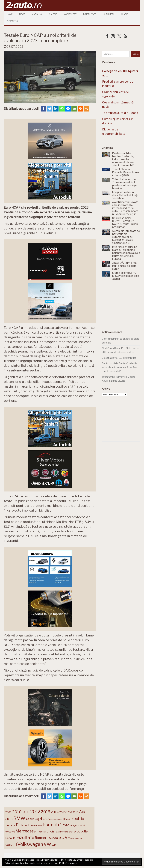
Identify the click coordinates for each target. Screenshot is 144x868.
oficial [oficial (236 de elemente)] (51, 831)
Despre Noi (13, 21)
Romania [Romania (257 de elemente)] (42, 838)
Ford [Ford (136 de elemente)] (40, 826)
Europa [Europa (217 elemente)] (10, 825)
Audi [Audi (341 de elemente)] (83, 812)
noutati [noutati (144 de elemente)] (42, 832)
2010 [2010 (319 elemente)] (17, 812)
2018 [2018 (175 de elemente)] (75, 812)
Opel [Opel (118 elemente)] (58, 832)
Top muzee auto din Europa (120, 113)
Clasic (125, 14)
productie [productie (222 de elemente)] (81, 831)
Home (10, 14)
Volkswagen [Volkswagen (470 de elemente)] (30, 844)
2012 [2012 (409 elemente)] (35, 812)
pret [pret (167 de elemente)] (71, 832)
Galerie (53, 14)
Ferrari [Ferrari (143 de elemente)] (34, 826)
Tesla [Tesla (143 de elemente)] (71, 838)
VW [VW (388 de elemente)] (47, 844)
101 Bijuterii (109, 14)
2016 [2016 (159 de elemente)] (69, 812)
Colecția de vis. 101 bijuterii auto (119, 358)
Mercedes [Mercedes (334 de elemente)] (25, 831)
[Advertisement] (123, 306)
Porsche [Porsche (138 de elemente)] (64, 832)
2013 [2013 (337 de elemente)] (46, 812)
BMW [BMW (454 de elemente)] (19, 818)
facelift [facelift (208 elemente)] (26, 825)
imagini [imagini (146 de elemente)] (74, 826)
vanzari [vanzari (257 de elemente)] (11, 845)
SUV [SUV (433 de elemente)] (63, 837)
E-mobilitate (90, 14)
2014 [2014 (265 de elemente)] (55, 812)
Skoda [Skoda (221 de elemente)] (53, 838)
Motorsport (70, 14)
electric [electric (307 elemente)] (77, 819)
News (22, 14)
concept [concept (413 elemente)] (34, 818)
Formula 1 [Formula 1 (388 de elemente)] (52, 825)
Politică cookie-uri (69, 863)
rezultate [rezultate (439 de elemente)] (25, 837)
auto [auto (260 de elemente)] (9, 819)
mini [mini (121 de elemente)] (36, 832)
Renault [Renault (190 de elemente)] (10, 838)
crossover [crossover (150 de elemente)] (57, 819)
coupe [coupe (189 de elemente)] (47, 819)
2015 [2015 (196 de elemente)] (62, 812)
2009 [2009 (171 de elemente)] (8, 812)
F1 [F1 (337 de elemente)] (18, 825)
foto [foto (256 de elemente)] (66, 825)
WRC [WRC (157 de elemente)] (54, 845)
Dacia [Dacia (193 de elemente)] (66, 819)
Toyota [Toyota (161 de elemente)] (78, 838)
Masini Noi (37, 14)
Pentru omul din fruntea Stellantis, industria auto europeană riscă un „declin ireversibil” (120, 367)
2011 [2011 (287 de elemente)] (26, 812)
